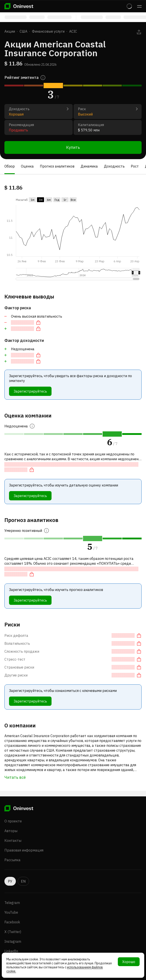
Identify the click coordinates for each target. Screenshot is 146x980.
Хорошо (129, 962)
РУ (10, 881)
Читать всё (15, 777)
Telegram (12, 903)
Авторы (11, 831)
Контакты (13, 840)
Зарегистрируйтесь (30, 391)
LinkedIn (11, 951)
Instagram (13, 941)
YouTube (11, 912)
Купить (73, 147)
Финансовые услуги (48, 31)
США (23, 31)
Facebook (12, 922)
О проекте (13, 821)
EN (23, 881)
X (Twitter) (13, 932)
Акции (10, 31)
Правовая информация (24, 850)
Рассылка (12, 860)
